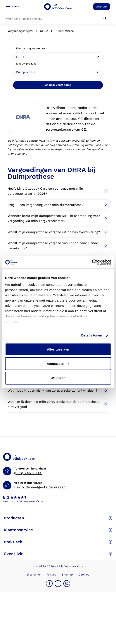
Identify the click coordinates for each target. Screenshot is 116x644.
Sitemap (67, 575)
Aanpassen (58, 364)
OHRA (44, 31)
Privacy (51, 575)
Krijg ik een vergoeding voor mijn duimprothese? (58, 205)
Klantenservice (58, 530)
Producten (58, 518)
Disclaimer (34, 575)
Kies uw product (26, 64)
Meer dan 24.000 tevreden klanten (23, 501)
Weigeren (58, 378)
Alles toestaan (58, 349)
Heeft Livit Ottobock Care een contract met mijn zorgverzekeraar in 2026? (58, 191)
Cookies (84, 575)
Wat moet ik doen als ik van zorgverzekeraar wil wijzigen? (58, 391)
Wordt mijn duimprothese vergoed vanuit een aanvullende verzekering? (58, 246)
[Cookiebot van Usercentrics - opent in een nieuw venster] (92, 262)
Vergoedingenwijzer (21, 31)
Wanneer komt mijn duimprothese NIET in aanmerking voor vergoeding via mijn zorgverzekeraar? (58, 218)
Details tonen (92, 335)
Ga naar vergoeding (58, 85)
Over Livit (58, 554)
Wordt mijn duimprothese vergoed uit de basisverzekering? (58, 232)
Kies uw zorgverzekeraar (31, 48)
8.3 (6, 497)
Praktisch (58, 542)
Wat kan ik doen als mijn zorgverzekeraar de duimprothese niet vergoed (58, 404)
